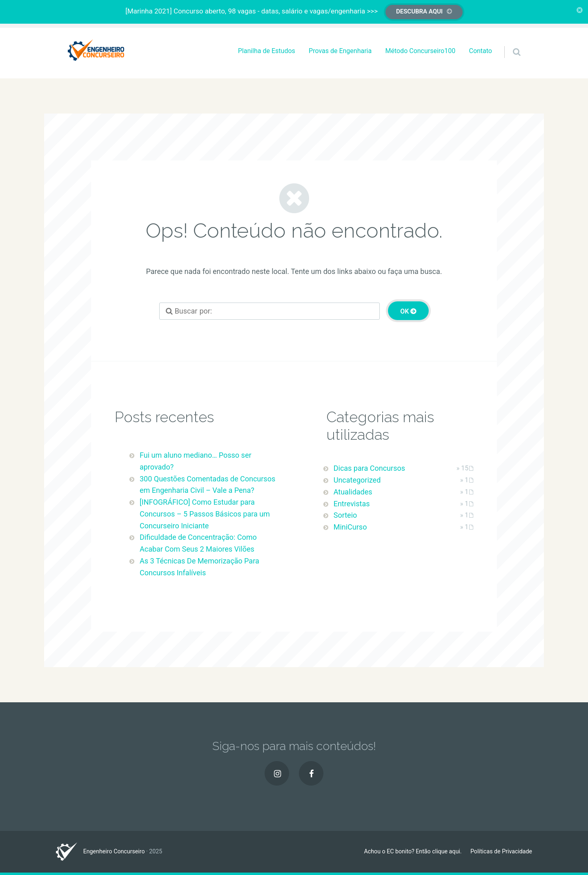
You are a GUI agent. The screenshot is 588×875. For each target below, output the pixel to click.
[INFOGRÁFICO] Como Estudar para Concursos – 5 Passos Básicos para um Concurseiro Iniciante (205, 514)
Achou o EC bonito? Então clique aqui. (413, 851)
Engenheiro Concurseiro (114, 851)
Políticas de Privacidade (501, 851)
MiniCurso (350, 527)
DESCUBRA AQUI (419, 11)
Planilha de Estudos (267, 51)
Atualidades (353, 492)
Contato (480, 51)
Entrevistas (352, 504)
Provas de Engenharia (340, 51)
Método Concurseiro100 (420, 51)
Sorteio (345, 515)
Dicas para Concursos (369, 468)
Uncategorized (357, 480)
